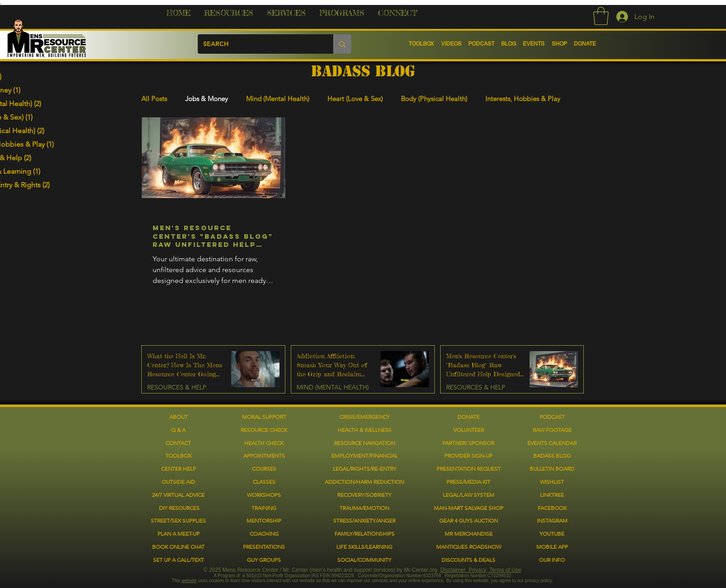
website (189, 581)
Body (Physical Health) (434, 99)
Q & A (178, 430)
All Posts (154, 99)
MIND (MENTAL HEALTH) (333, 387)
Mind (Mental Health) (278, 99)
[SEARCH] (259, 44)
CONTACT (178, 443)
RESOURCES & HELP (184, 214)
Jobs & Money (207, 99)
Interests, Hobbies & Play (523, 99)
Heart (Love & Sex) (355, 99)
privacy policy (538, 581)
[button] (229, 17)
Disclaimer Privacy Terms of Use (481, 570)
